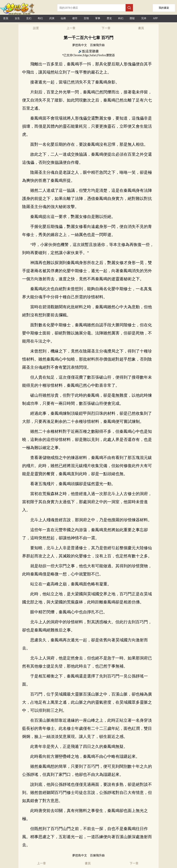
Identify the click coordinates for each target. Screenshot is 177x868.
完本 (144, 18)
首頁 (6, 18)
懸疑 (132, 18)
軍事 (98, 18)
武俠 (52, 18)
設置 (36, 28)
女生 (17, 18)
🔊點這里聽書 (88, 51)
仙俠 (63, 18)
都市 (75, 18)
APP (155, 18)
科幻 (121, 18)
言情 (86, 18)
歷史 (109, 18)
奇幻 (40, 18)
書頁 (141, 28)
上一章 (71, 28)
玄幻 (29, 18)
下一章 (106, 28)
